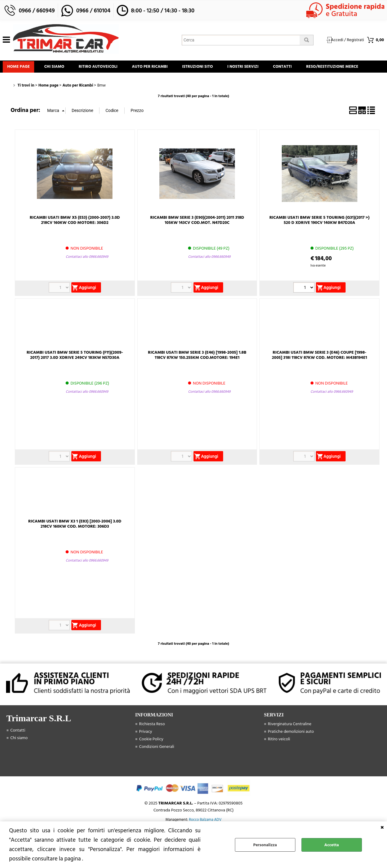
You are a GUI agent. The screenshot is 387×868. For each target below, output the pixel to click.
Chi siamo (60, 68)
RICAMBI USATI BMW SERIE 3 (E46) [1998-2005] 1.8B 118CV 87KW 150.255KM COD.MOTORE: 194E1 (197, 374)
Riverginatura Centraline (290, 743)
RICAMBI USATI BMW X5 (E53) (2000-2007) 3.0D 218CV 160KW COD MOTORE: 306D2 (75, 239)
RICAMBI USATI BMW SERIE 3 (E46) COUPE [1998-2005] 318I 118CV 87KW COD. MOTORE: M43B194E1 (319, 374)
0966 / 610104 (93, 11)
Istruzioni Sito (214, 68)
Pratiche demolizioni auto (291, 750)
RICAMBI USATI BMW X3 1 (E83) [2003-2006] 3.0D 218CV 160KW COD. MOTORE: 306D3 (75, 542)
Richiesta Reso (152, 743)
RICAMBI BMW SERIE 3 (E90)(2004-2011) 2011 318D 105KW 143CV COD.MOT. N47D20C (197, 239)
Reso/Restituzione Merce (35, 84)
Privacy (146, 750)
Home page (20, 68)
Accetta (332, 845)
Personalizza (265, 845)
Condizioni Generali (157, 765)
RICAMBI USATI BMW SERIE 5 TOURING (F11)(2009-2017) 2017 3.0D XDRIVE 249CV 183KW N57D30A (75, 374)
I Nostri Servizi (263, 68)
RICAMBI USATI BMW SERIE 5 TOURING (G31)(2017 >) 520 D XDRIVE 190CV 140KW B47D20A (319, 239)
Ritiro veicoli (279, 758)
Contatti (307, 68)
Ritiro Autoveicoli (107, 68)
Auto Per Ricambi (163, 68)
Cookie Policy (151, 758)
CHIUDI (382, 827)
